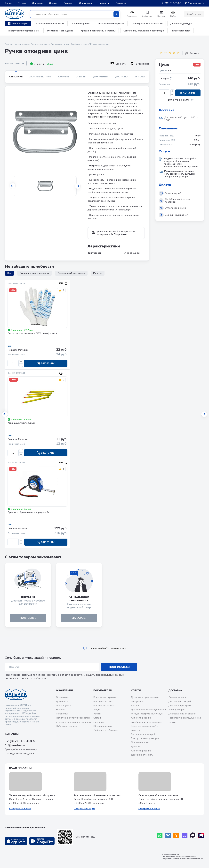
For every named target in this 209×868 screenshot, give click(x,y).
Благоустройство (181, 31)
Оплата (53, 3)
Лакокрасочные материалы (147, 24)
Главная (8, 44)
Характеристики (40, 77)
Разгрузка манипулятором (145, 738)
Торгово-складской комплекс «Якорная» (32, 795)
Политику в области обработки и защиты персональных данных (85, 675)
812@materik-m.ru (15, 745)
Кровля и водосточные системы (98, 31)
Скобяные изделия (80, 44)
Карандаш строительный (21, 423)
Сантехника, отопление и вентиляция (144, 31)
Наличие (63, 77)
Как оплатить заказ (104, 706)
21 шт (50, 64)
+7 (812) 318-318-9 (171, 3)
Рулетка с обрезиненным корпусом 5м (28, 513)
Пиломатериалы (81, 24)
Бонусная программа (105, 697)
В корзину (188, 93)
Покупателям (103, 690)
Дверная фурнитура (60, 44)
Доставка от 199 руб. (180, 701)
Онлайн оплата (194, 14)
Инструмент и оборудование (23, 31)
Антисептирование (141, 751)
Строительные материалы (50, 24)
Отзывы (81, 77)
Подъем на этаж (140, 743)
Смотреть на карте (20, 809)
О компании (86, 3)
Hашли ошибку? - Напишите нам (105, 648)
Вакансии (121, 3)
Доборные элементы (142, 755)
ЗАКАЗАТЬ (79, 619)
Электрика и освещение (60, 31)
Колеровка (137, 701)
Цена (10, 346)
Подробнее (120, 234)
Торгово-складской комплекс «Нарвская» (97, 795)
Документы (101, 77)
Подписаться (119, 667)
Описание (16, 77)
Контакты (104, 3)
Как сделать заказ (103, 701)
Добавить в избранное (106, 730)
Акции (8, 3)
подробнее (28, 619)
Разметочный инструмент (71, 273)
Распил (135, 706)
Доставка (37, 3)
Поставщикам (64, 706)
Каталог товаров (21, 44)
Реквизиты (62, 714)
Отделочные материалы (111, 24)
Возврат (68, 3)
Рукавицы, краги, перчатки (34, 273)
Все (9, 273)
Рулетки (98, 273)
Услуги (22, 3)
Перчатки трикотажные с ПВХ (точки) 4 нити (32, 334)
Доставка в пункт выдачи (145, 697)
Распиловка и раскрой (143, 734)
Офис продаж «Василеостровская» (158, 795)
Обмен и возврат (103, 726)
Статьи (97, 718)
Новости (61, 710)
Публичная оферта (66, 726)
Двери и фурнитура (181, 24)
